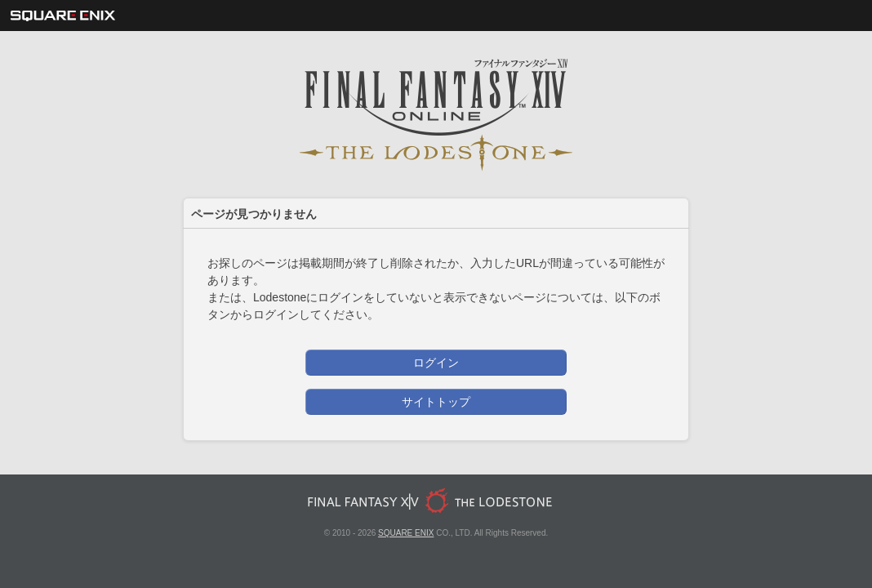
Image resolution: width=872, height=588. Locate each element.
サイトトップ (436, 402)
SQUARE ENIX (406, 533)
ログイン (436, 363)
